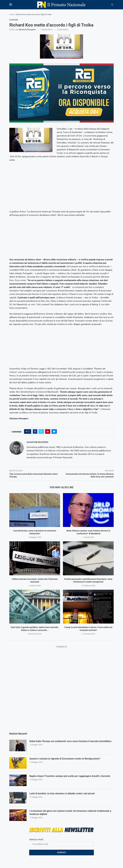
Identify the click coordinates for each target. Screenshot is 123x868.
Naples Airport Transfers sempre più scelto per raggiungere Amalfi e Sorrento (70, 776)
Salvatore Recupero (27, 30)
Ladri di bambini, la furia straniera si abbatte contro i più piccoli (62, 793)
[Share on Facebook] (35, 431)
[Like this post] (28, 431)
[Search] (112, 5)
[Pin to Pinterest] (48, 431)
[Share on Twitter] (41, 431)
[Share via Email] (54, 431)
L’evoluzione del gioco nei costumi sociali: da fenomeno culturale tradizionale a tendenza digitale (70, 812)
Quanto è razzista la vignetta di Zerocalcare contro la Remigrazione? (65, 759)
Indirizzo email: (61, 843)
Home (12, 14)
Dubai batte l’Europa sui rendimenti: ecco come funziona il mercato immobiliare (70, 741)
